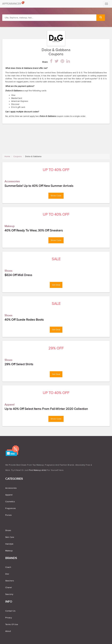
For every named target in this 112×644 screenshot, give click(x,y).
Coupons (18, 156)
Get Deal (56, 285)
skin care (10, 537)
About (8, 631)
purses (8, 515)
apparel (9, 495)
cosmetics (10, 502)
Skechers (10, 581)
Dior (7, 574)
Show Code (56, 196)
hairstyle (9, 544)
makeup (9, 551)
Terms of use (12, 624)
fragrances (11, 508)
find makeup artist (38, 470)
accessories (11, 488)
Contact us (10, 611)
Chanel (8, 588)
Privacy (9, 618)
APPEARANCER (13, 3)
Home (7, 156)
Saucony (9, 594)
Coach (8, 567)
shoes (8, 530)
